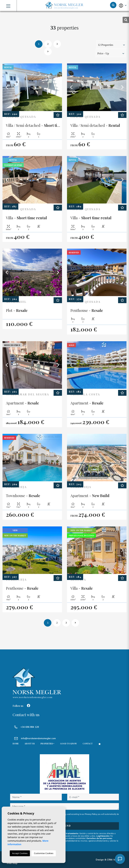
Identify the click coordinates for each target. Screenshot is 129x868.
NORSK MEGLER (64, 5)
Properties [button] (47, 744)
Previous (7, 87)
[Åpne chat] (120, 859)
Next (58, 87)
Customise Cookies (44, 853)
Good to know (68, 744)
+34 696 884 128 (27, 727)
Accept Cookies (20, 853)
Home (16, 744)
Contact (88, 744)
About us (30, 744)
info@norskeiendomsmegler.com (38, 738)
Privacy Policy (91, 814)
